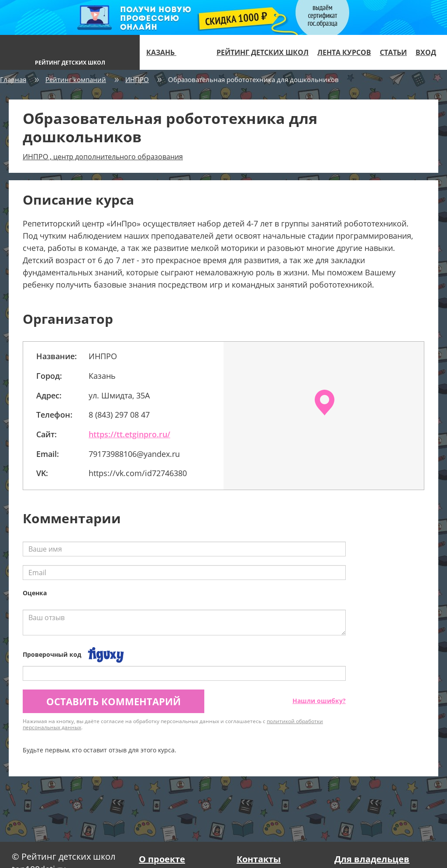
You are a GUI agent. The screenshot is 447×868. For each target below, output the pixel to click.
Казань (165, 52)
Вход (426, 52)
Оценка (35, 593)
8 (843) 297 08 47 (119, 415)
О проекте (162, 859)
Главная (13, 79)
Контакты (259, 859)
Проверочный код (52, 654)
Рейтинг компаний (76, 79)
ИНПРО (137, 79)
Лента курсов (344, 52)
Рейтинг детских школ (263, 52)
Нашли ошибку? (319, 701)
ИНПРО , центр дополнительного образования (103, 157)
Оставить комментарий (113, 701)
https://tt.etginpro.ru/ (129, 434)
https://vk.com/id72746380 (138, 473)
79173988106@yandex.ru (134, 454)
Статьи (393, 52)
